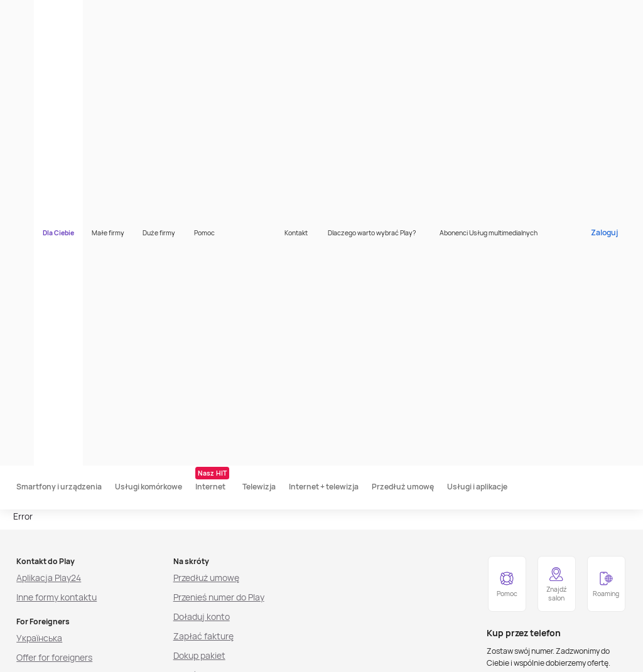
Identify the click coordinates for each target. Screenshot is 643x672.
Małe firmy (163, 13)
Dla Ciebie (114, 13)
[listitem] (76, 656)
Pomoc (260, 13)
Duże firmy (214, 13)
